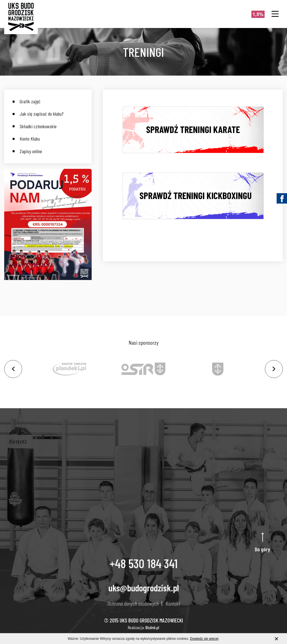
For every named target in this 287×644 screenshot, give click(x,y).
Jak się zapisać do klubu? (42, 114)
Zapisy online (31, 151)
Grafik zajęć (30, 101)
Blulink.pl (152, 627)
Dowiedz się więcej (204, 639)
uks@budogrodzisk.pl (144, 588)
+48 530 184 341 (144, 563)
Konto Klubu (30, 139)
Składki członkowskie (38, 126)
